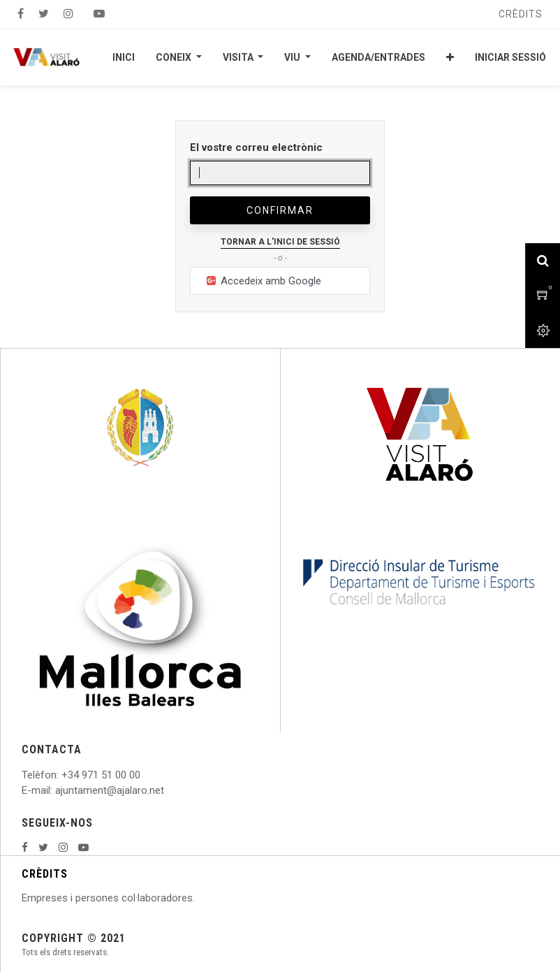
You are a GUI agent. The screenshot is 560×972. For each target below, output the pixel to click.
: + (62, 775)
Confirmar (280, 210)
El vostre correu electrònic (256, 147)
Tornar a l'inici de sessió (280, 242)
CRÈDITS (45, 874)
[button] (450, 57)
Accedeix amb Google (263, 281)
